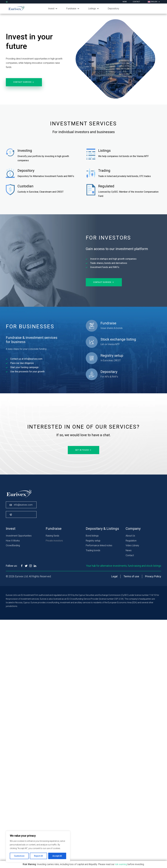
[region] (38, 847)
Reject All (38, 856)
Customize (19, 856)
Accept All (57, 856)
